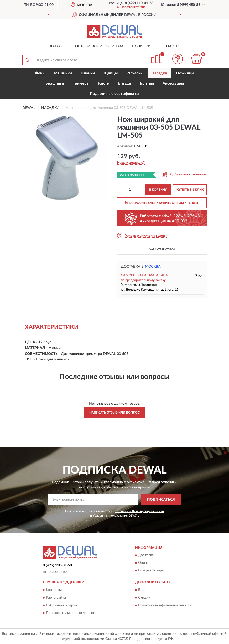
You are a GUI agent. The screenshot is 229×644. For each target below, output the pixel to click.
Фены (40, 73)
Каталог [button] (58, 46)
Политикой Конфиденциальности (140, 511)
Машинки (63, 73)
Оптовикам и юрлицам (99, 46)
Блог (142, 590)
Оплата (144, 563)
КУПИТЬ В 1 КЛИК (190, 190)
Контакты (169, 46)
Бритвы (147, 83)
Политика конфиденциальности (165, 605)
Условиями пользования (110, 516)
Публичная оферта (61, 605)
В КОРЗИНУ (158, 190)
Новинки (141, 46)
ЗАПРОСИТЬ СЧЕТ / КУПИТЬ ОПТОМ (162, 203)
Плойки (88, 73)
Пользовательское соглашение (71, 613)
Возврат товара (151, 571)
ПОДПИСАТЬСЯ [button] (161, 500)
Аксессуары (173, 83)
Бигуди (125, 83)
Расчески (134, 73)
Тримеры (81, 83)
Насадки (159, 73)
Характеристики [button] (162, 250)
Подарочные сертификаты (114, 94)
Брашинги (55, 83)
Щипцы (111, 73)
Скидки (144, 598)
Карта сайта (56, 598)
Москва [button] (153, 267)
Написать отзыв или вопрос (114, 412)
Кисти (104, 83)
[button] (131, 7)
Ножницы (185, 73)
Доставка (146, 555)
